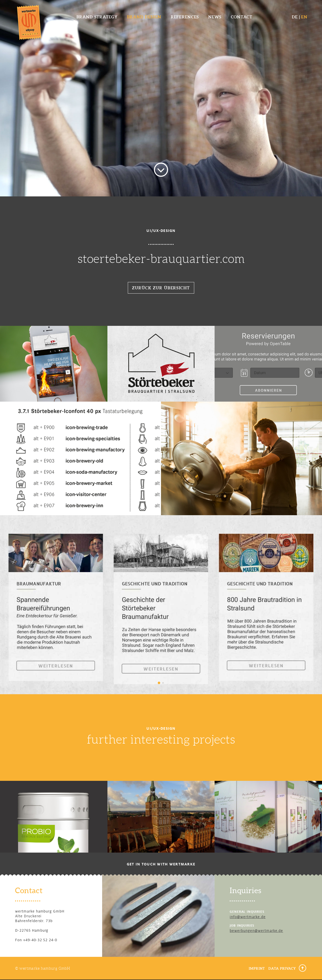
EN (304, 17)
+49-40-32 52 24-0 (40, 940)
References (185, 17)
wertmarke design (29, 22)
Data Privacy (282, 969)
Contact (242, 17)
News (215, 17)
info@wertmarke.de (248, 917)
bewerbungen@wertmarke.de (256, 931)
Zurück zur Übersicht (161, 288)
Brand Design (144, 17)
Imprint (257, 969)
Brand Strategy (97, 17)
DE (295, 17)
